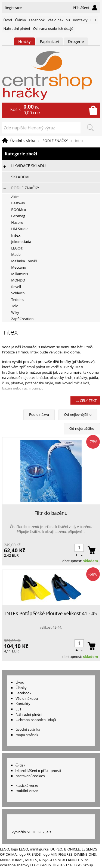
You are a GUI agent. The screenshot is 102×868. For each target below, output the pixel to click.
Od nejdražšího (82, 428)
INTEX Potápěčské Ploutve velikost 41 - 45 (51, 613)
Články (20, 20)
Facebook (37, 20)
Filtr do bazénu (51, 513)
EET (94, 20)
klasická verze (27, 785)
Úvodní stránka (23, 141)
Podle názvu (39, 414)
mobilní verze (27, 791)
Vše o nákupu (59, 20)
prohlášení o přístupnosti (40, 771)
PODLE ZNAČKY (55, 141)
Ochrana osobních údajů (53, 28)
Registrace (13, 8)
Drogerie (76, 41)
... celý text (86, 400)
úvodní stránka (28, 729)
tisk (22, 765)
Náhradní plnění (17, 28)
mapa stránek (27, 735)
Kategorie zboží (51, 154)
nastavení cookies (30, 776)
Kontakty (80, 20)
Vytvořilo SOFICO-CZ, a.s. (32, 832)
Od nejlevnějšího (78, 414)
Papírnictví (49, 41)
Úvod (8, 20)
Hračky (24, 41)
